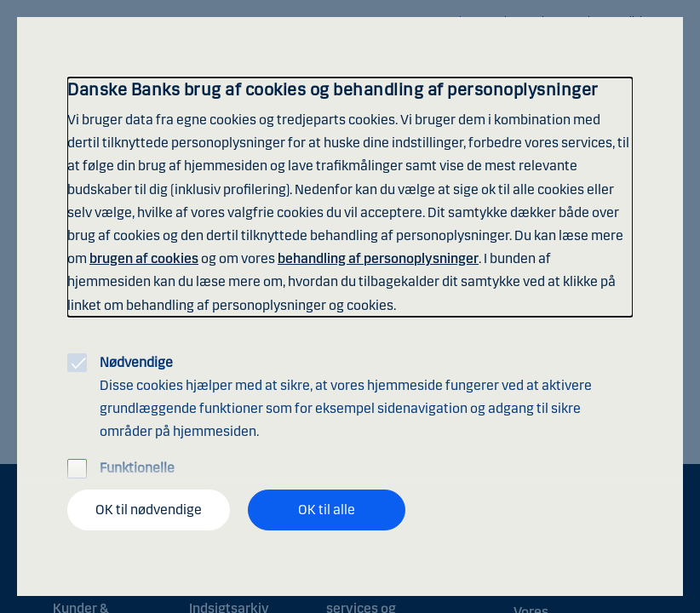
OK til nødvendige (149, 510)
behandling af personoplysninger (378, 258)
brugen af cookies (144, 258)
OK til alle (327, 510)
